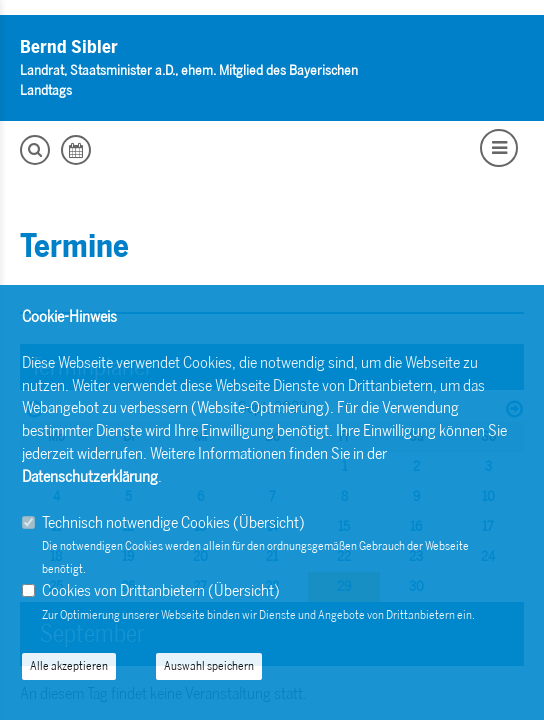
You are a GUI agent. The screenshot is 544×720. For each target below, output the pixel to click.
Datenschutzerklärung (90, 476)
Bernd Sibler (69, 47)
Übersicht (269, 522)
